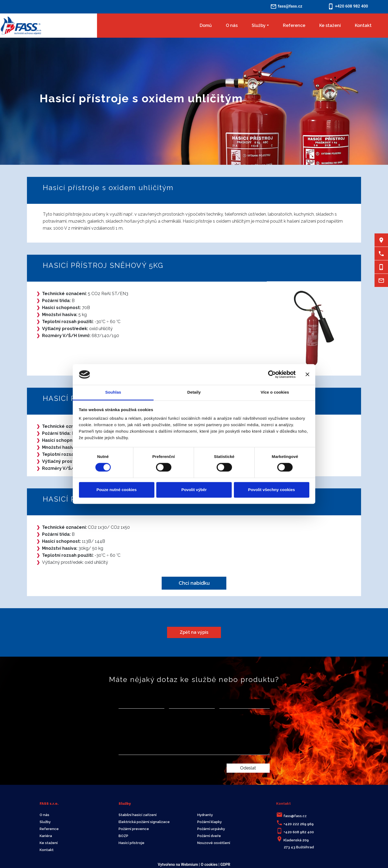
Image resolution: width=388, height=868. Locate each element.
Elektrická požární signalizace (144, 822)
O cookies (209, 864)
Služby (259, 25)
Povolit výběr (194, 490)
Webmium (190, 864)
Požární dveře (209, 836)
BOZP (123, 836)
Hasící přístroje (131, 843)
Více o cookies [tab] (275, 392)
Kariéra (46, 836)
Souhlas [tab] (113, 392)
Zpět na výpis (194, 632)
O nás (232, 25)
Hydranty (205, 815)
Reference (294, 25)
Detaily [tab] (194, 392)
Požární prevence (134, 829)
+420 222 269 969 (299, 824)
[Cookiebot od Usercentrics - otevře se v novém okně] (272, 374)
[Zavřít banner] (307, 374)
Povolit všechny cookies (271, 490)
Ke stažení (330, 25)
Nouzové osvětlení (214, 843)
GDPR (225, 864)
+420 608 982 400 (299, 832)
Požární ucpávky (211, 829)
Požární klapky (209, 822)
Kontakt (363, 25)
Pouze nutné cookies (117, 490)
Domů (206, 25)
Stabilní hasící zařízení (138, 815)
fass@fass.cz (295, 816)
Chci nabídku (194, 583)
